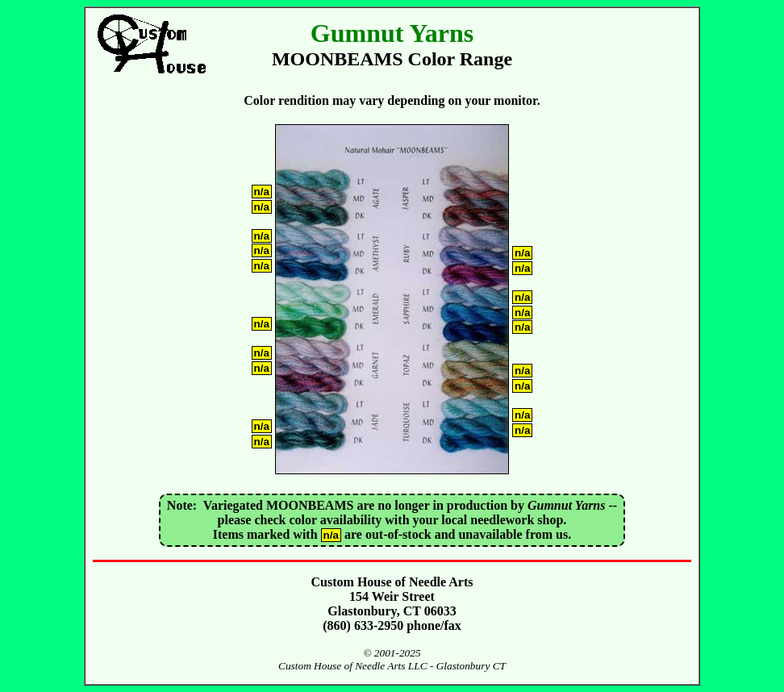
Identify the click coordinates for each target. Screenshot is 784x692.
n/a (262, 192)
